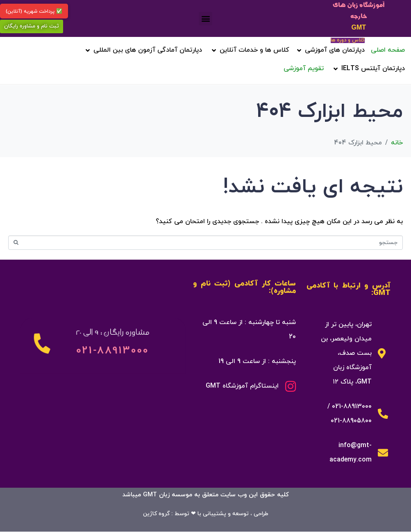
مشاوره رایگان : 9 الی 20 (112, 332)
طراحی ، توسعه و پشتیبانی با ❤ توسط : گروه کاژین (206, 514)
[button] (205, 19)
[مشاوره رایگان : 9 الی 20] (42, 344)
